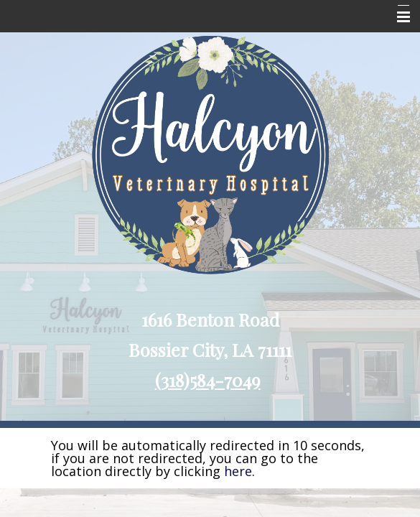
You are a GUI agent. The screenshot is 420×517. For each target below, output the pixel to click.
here (238, 471)
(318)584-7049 (208, 379)
